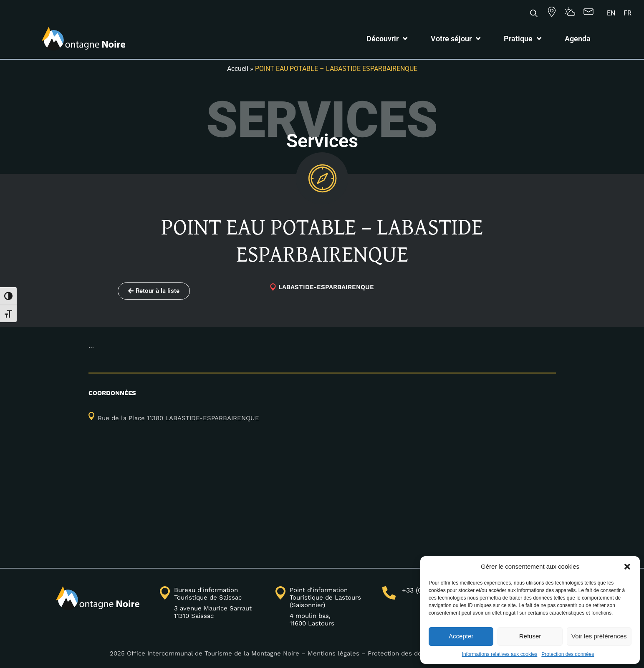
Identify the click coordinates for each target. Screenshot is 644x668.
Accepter (461, 636)
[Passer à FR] (628, 13)
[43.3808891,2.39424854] (322, 501)
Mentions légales (333, 653)
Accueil (238, 69)
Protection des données (568, 654)
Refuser (530, 636)
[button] (627, 567)
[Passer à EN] (611, 13)
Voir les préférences (599, 636)
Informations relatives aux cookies (500, 654)
